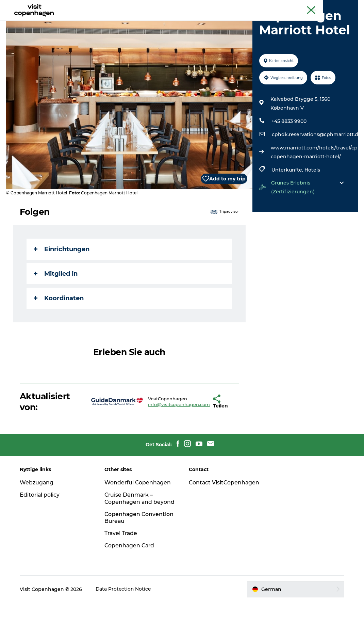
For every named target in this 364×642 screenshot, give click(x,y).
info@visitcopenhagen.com (158, 437)
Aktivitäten (139, 22)
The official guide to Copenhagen (281, 6)
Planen (230, 22)
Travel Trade (122, 573)
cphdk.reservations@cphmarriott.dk (316, 167)
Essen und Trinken (187, 22)
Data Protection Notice (126, 629)
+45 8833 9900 (289, 154)
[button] (193, 434)
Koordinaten (59, 331)
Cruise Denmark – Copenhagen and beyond (130, 534)
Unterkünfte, (288, 202)
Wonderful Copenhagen (139, 515)
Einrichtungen (62, 282)
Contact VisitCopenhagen (213, 518)
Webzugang (38, 515)
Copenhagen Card (339, 6)
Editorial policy (42, 527)
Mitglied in (56, 306)
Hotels (312, 202)
